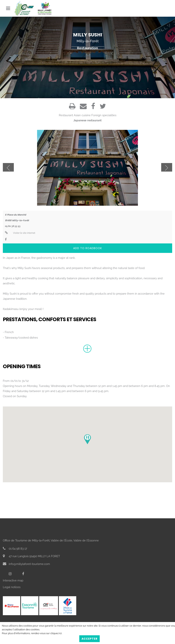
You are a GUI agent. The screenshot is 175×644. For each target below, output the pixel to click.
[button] (87, 439)
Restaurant (66, 115)
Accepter (89, 639)
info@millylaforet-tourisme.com (26, 564)
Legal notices (12, 587)
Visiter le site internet (20, 233)
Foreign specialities (104, 115)
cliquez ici (56, 633)
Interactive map (13, 580)
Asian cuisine (82, 115)
